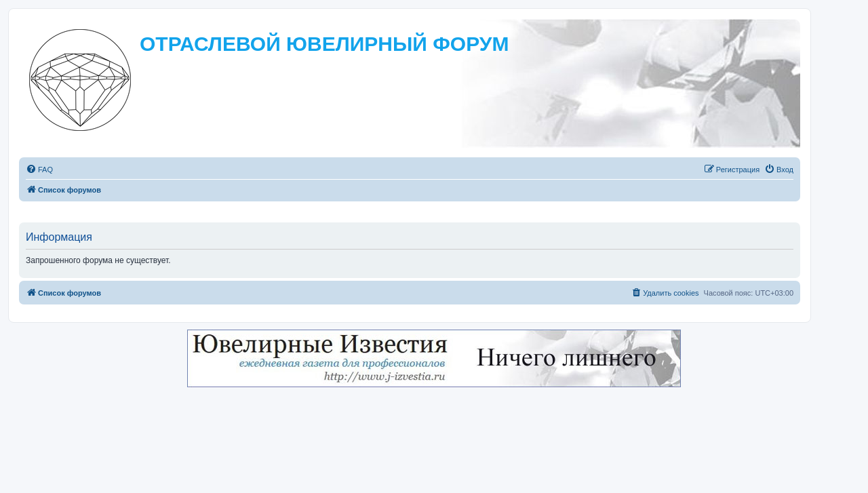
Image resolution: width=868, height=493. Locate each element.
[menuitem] (39, 170)
